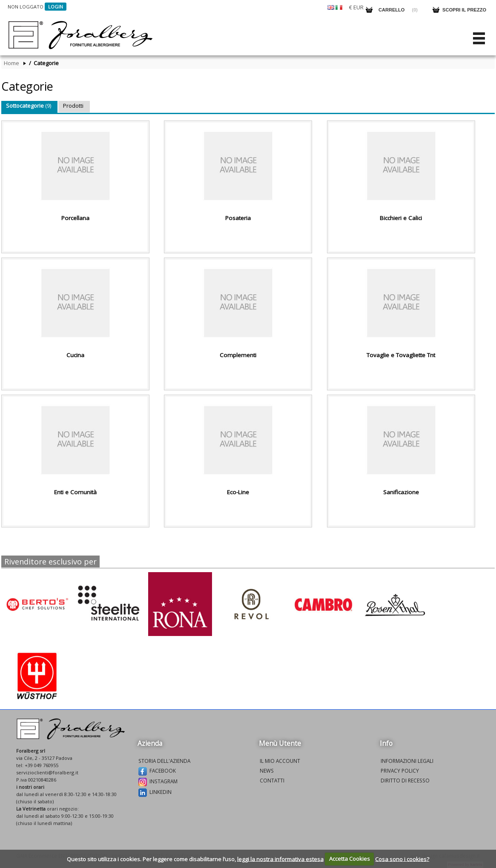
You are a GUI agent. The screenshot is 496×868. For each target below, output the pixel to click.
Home (11, 63)
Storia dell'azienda (164, 761)
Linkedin (155, 793)
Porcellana (75, 218)
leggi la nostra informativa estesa (280, 859)
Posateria (238, 218)
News (267, 771)
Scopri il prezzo (464, 10)
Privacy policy (400, 771)
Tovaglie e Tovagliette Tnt (401, 355)
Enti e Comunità (75, 492)
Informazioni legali (407, 761)
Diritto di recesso (405, 780)
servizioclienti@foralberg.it (47, 772)
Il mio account (280, 761)
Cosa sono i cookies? (402, 859)
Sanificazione (401, 492)
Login (56, 7)
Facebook (157, 771)
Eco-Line (238, 492)
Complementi (238, 355)
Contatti (272, 780)
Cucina (75, 355)
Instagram (158, 782)
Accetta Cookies (350, 859)
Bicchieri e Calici (401, 218)
